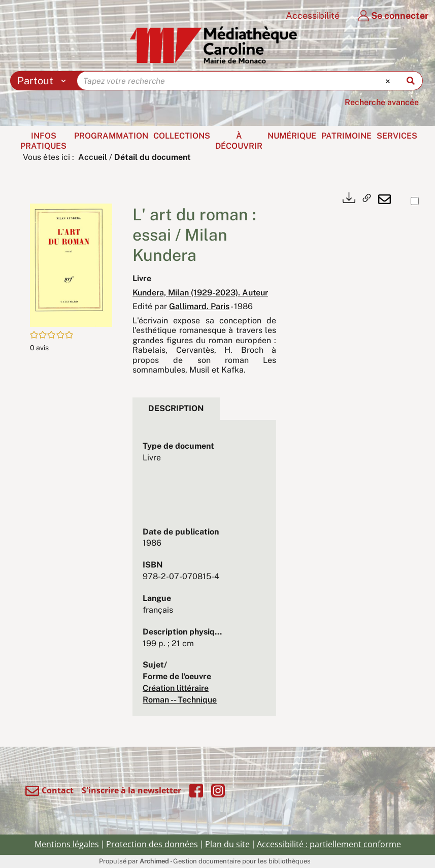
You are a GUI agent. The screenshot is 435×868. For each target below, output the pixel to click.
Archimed (154, 861)
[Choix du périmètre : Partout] (44, 81)
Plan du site (227, 844)
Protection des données (152, 844)
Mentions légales (67, 844)
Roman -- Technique (180, 700)
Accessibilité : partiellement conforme (329, 844)
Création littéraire (176, 688)
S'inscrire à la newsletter (131, 790)
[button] (71, 265)
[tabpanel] (204, 573)
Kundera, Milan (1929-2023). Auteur (200, 293)
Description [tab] (176, 408)
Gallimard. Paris (199, 306)
